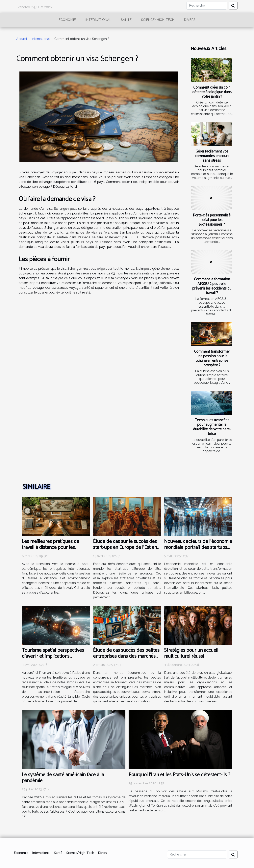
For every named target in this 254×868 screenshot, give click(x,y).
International (98, 20)
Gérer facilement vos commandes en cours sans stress (212, 156)
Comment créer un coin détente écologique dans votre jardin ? (212, 92)
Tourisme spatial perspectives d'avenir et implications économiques (53, 656)
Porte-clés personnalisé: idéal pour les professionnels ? (212, 220)
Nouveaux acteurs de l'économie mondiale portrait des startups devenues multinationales (198, 547)
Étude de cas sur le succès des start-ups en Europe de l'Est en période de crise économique (125, 547)
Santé (126, 20)
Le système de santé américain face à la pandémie (63, 778)
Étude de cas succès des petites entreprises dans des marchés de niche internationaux (126, 656)
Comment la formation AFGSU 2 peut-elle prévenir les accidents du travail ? (212, 286)
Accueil (22, 39)
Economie (67, 20)
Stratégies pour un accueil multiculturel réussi (191, 653)
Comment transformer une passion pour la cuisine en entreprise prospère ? (212, 358)
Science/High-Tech (158, 20)
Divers (190, 20)
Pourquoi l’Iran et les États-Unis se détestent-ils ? (179, 775)
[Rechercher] (207, 6)
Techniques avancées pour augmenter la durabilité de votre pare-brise (212, 427)
